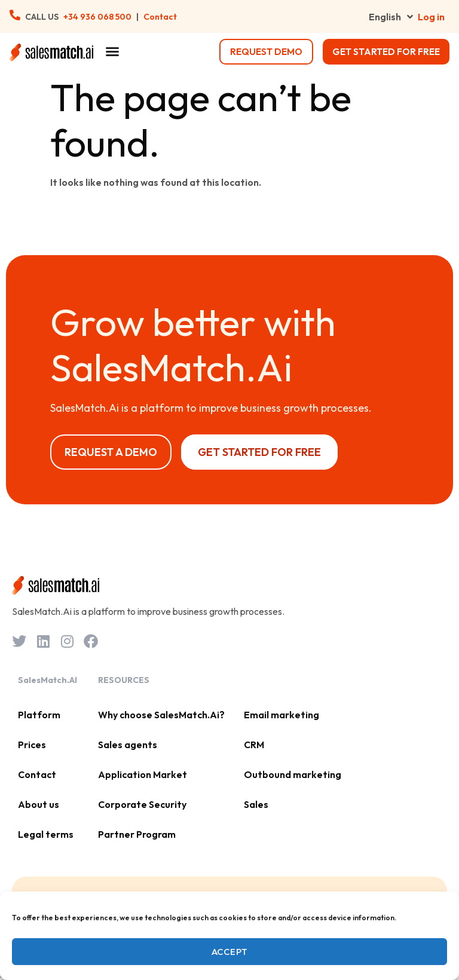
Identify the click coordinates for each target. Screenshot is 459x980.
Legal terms (46, 834)
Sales (256, 804)
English (391, 17)
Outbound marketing (293, 774)
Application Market (143, 774)
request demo (266, 52)
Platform (39, 715)
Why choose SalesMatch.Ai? (161, 715)
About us (39, 804)
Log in (431, 17)
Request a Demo (111, 452)
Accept (230, 952)
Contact (160, 17)
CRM (254, 745)
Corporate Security (142, 804)
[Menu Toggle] (112, 51)
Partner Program (137, 834)
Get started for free (386, 52)
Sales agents (128, 745)
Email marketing (281, 715)
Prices (32, 745)
